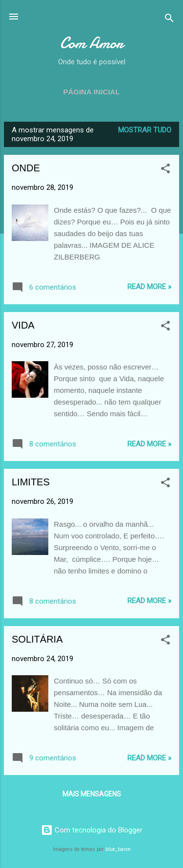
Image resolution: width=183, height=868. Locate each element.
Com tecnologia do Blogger (92, 830)
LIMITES (31, 482)
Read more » (149, 287)
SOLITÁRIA (37, 639)
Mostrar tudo (145, 130)
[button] (165, 170)
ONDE (26, 168)
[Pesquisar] (169, 20)
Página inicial (91, 92)
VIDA (23, 325)
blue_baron (118, 849)
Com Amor (91, 43)
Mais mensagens (92, 794)
